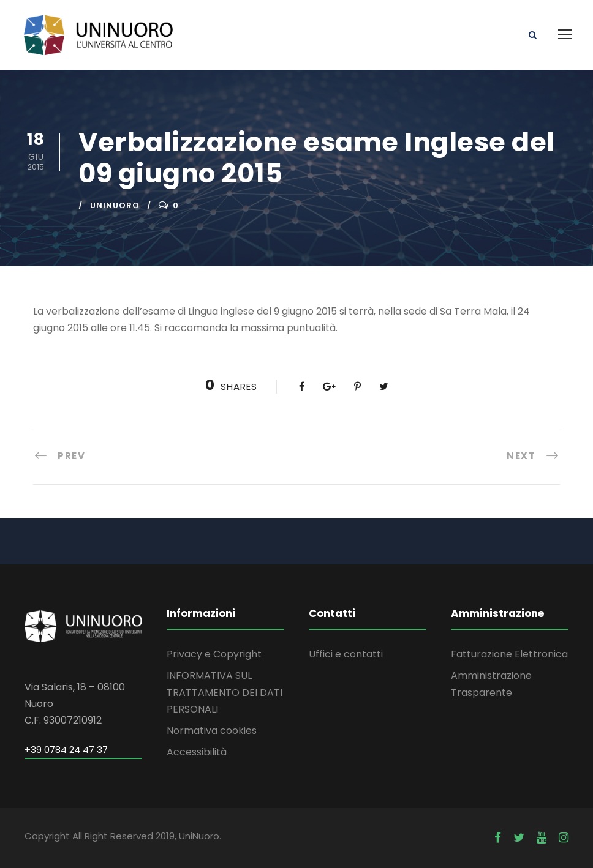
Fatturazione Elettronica (509, 654)
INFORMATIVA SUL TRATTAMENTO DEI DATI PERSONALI (225, 692)
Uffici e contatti (346, 654)
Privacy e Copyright (214, 654)
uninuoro (115, 205)
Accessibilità (197, 752)
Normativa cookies (212, 731)
